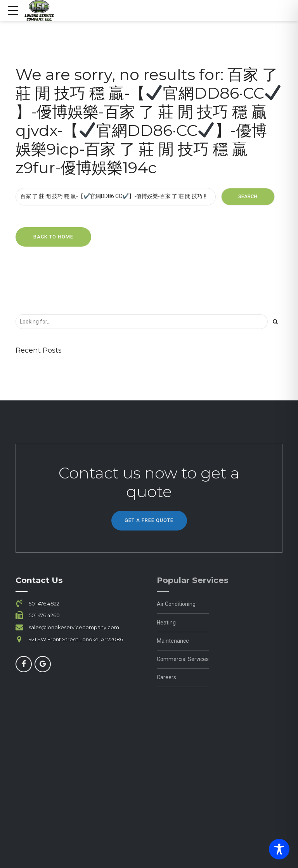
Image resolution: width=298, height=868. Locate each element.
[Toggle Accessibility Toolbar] (279, 849)
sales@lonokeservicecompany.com (74, 627)
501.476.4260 (44, 615)
